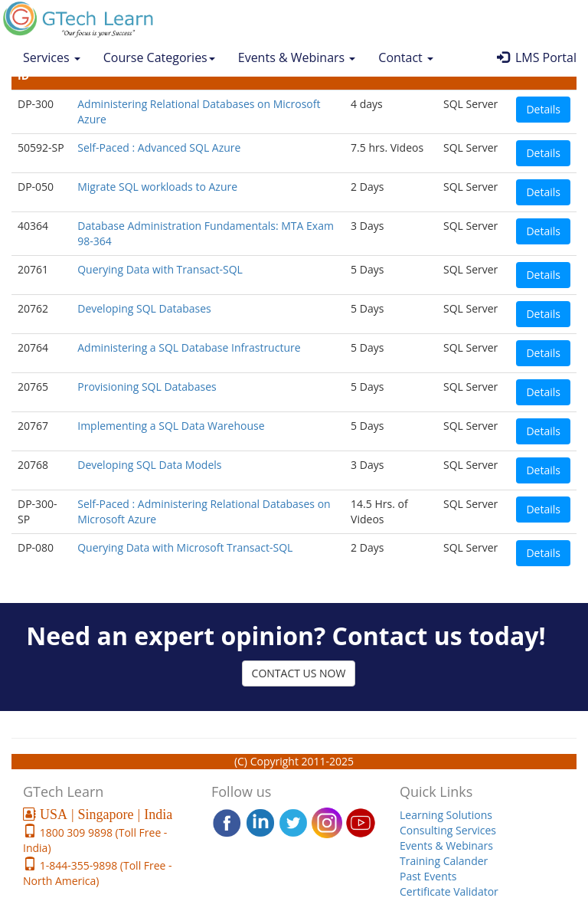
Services (52, 57)
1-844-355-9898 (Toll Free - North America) (98, 873)
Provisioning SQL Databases (147, 387)
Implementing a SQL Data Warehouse (171, 426)
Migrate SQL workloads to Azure (157, 187)
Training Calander (444, 861)
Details (543, 109)
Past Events (428, 876)
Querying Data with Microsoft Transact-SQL (185, 547)
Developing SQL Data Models (149, 465)
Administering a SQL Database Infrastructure (189, 347)
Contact (406, 57)
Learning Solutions (446, 815)
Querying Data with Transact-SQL (160, 269)
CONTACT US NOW (299, 673)
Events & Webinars (297, 57)
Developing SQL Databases (144, 308)
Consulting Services (448, 830)
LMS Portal (537, 57)
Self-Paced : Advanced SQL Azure (159, 147)
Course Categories (159, 57)
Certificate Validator (449, 891)
